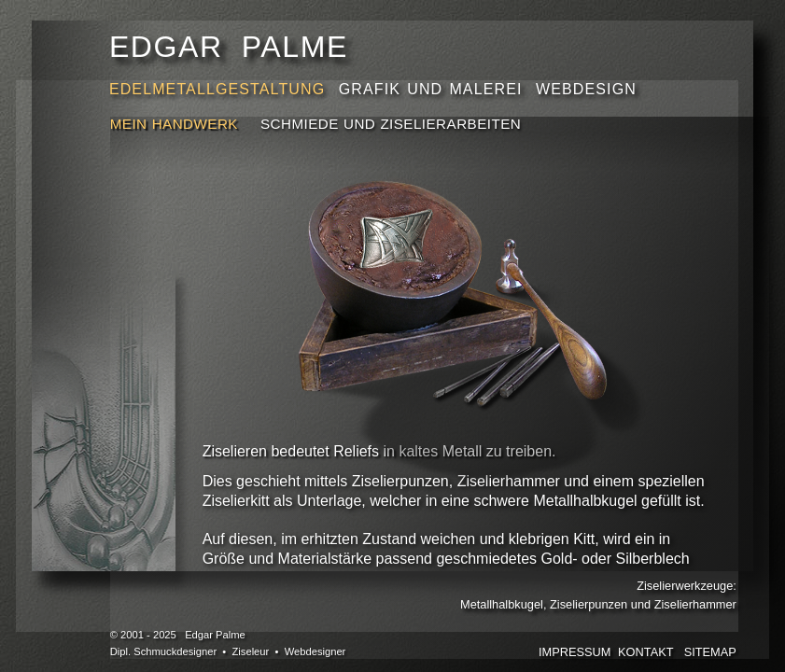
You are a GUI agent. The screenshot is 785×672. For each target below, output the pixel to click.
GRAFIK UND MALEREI (434, 89)
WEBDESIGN (586, 89)
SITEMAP (710, 652)
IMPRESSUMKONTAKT (606, 652)
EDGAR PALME (229, 47)
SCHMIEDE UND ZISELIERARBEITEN (391, 124)
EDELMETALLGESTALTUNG (221, 89)
